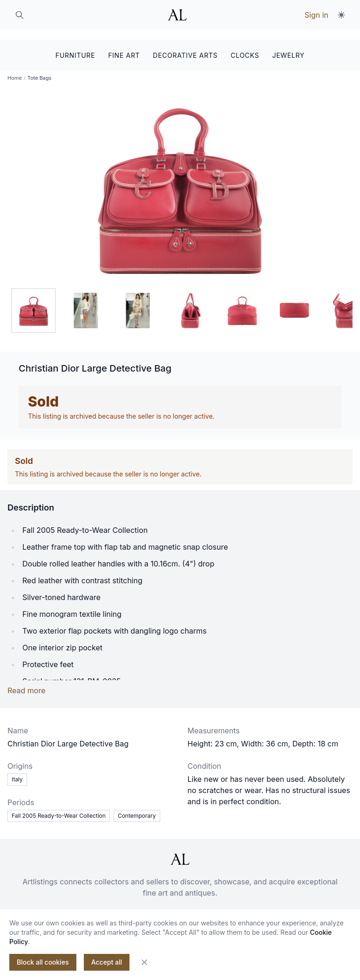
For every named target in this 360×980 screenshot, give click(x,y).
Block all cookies (43, 962)
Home (15, 70)
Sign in (316, 15)
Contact (118, 907)
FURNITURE (75, 45)
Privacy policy (215, 907)
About (83, 907)
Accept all (107, 962)
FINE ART (124, 45)
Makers (264, 907)
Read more (27, 683)
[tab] (34, 303)
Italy (17, 771)
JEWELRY (288, 45)
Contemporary (137, 808)
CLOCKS (245, 45)
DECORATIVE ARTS (185, 45)
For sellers (161, 907)
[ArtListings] (180, 851)
